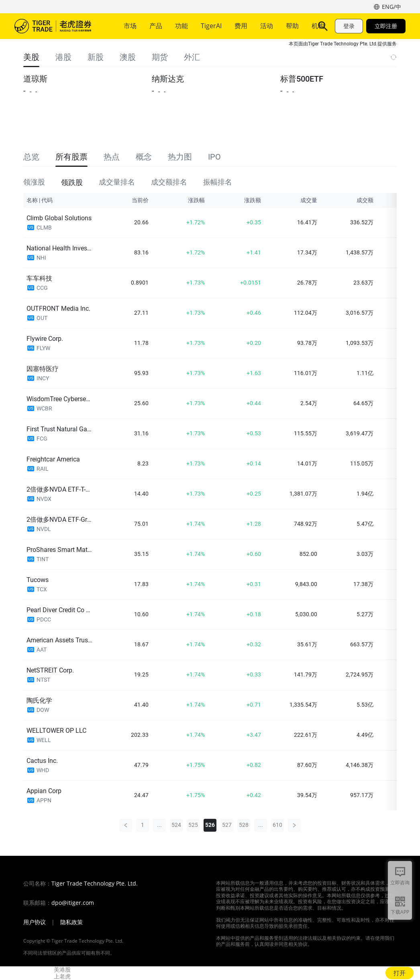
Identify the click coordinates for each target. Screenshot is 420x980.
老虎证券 (59, 26)
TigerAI (211, 26)
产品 (156, 26)
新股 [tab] (96, 57)
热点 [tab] (112, 157)
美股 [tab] (31, 57)
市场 (130, 26)
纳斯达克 (168, 79)
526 (210, 825)
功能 (181, 26)
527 (227, 825)
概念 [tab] (144, 157)
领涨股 (34, 182)
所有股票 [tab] (71, 157)
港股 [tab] (63, 57)
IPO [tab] (214, 157)
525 (193, 825)
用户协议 (35, 922)
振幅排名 (218, 182)
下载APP (400, 912)
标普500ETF (302, 79)
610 (277, 825)
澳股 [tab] (128, 57)
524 (176, 825)
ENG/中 (391, 7)
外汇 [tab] (192, 57)
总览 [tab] (31, 157)
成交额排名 (169, 182)
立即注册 (386, 26)
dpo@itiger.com (73, 903)
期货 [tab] (160, 57)
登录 (349, 26)
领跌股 (72, 182)
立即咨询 (400, 883)
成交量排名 (117, 182)
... (159, 825)
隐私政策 (71, 922)
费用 (241, 26)
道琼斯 (35, 79)
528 (244, 825)
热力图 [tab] (180, 157)
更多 (269, 26)
